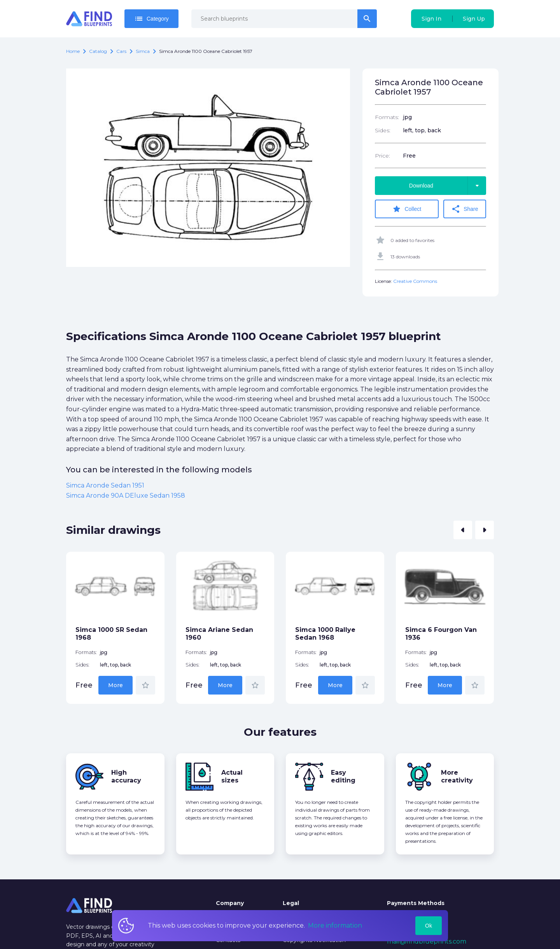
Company (230, 903)
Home (73, 51)
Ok (429, 926)
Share (465, 209)
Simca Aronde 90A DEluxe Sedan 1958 (126, 496)
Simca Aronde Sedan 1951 (105, 485)
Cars (121, 51)
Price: (382, 156)
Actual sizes (232, 776)
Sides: (383, 130)
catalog (98, 51)
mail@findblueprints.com (427, 941)
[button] (463, 530)
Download (448, 186)
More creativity (457, 776)
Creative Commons (415, 281)
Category (151, 19)
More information (335, 925)
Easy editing (343, 776)
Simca (143, 51)
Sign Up (474, 19)
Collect (407, 209)
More (115, 685)
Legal (291, 903)
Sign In (431, 19)
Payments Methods (416, 903)
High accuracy (126, 776)
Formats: (387, 117)
